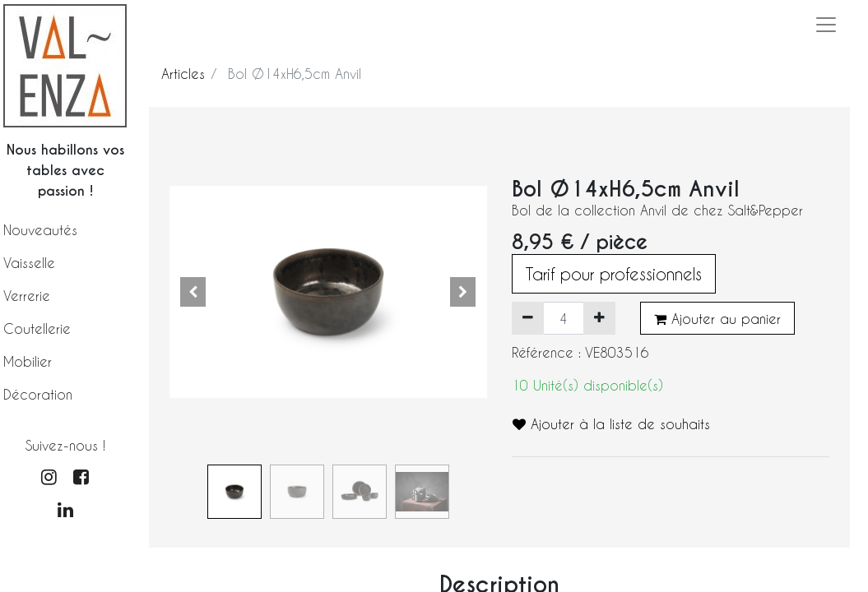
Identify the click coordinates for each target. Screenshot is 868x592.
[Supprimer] (528, 318)
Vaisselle (29, 263)
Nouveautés (40, 230)
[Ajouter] (599, 318)
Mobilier (28, 361)
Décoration (38, 394)
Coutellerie (37, 328)
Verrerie (27, 296)
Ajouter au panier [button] (717, 319)
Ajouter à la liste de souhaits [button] (611, 424)
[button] (193, 292)
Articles (183, 74)
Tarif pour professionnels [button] (614, 274)
